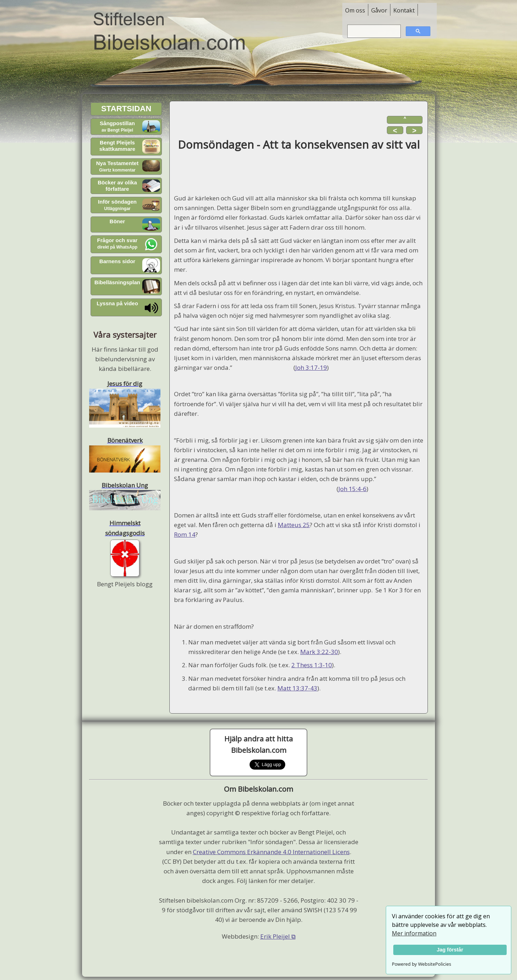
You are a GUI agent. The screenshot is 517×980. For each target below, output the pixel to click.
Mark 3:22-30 (319, 652)
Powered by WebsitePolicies (421, 964)
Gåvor (379, 10)
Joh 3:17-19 (311, 367)
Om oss (355, 10)
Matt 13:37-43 (297, 688)
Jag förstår (450, 950)
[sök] (373, 31)
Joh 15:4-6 (352, 489)
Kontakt (404, 10)
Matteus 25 (294, 525)
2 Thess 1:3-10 (312, 665)
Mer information (414, 933)
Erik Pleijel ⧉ (278, 936)
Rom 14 (185, 534)
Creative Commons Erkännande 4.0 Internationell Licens (271, 852)
